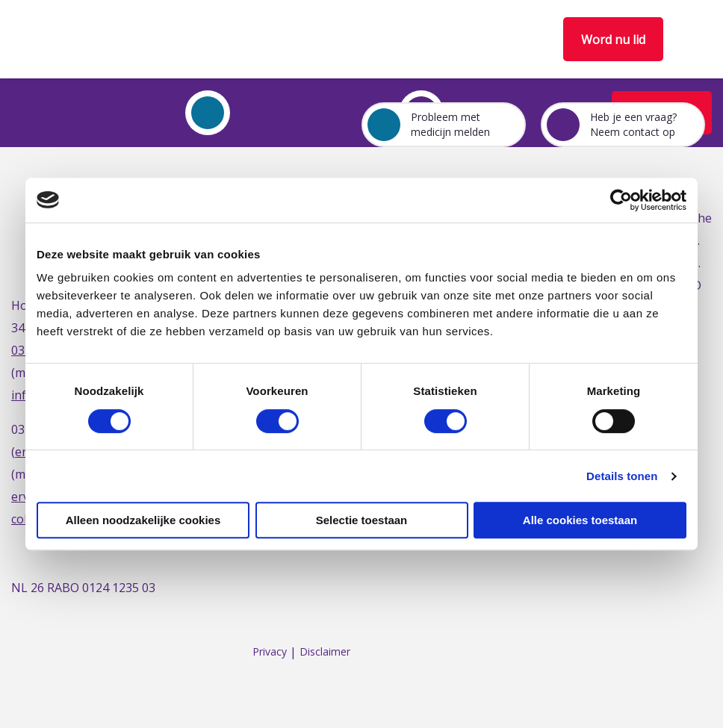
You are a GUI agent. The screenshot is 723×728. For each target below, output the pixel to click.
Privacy (270, 652)
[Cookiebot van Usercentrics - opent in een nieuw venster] (621, 200)
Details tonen (622, 476)
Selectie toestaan (362, 520)
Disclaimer (325, 652)
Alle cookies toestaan (580, 520)
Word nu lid (613, 40)
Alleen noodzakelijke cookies (143, 520)
